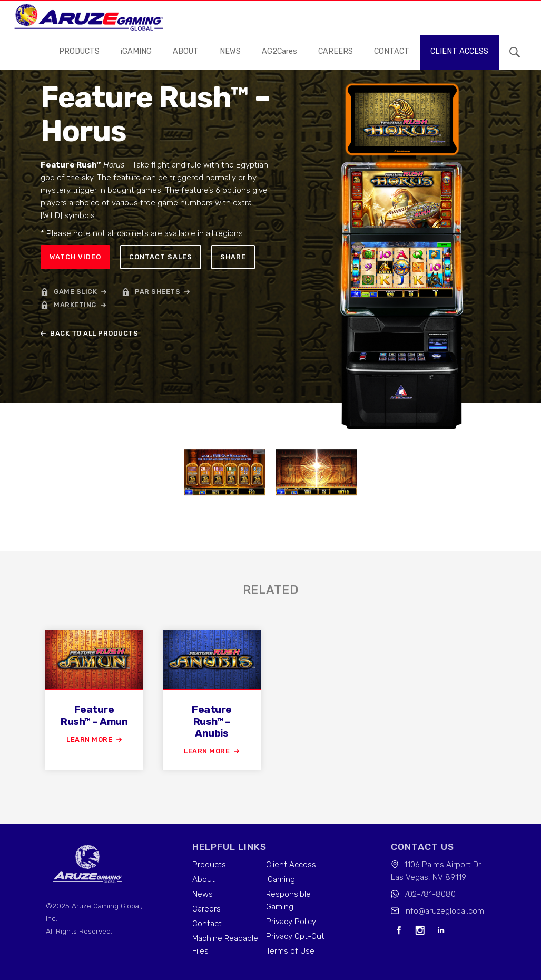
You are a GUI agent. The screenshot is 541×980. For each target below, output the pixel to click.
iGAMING (136, 51)
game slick (75, 292)
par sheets (158, 292)
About (186, 51)
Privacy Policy (291, 922)
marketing (75, 305)
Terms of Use (290, 951)
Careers (206, 909)
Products (79, 51)
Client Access (291, 865)
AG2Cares (279, 51)
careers (336, 51)
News (203, 894)
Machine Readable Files (225, 945)
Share (233, 257)
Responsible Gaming (288, 900)
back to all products (94, 333)
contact (392, 51)
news (230, 51)
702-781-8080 (430, 894)
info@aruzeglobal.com (444, 911)
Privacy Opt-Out (295, 936)
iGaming (281, 879)
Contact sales (161, 257)
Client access (459, 51)
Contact (207, 924)
